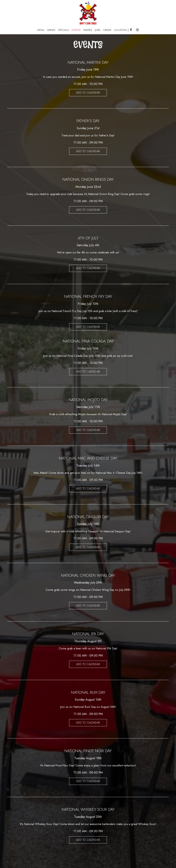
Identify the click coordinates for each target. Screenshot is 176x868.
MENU (41, 30)
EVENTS (76, 30)
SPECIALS (64, 30)
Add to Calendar (88, 93)
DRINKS (51, 30)
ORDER (107, 30)
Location (120, 30)
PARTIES (88, 30)
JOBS (98, 30)
